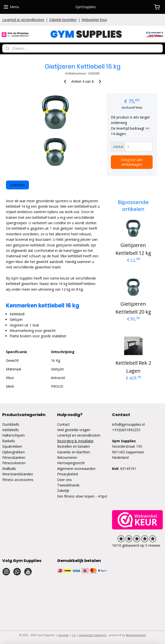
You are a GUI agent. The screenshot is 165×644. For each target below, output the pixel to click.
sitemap (63, 635)
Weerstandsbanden (18, 474)
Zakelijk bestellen (63, 20)
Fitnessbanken (14, 457)
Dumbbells (11, 424)
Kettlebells (11, 430)
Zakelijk (63, 491)
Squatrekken (12, 446)
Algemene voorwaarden (76, 469)
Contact (63, 424)
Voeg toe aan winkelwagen (132, 162)
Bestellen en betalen (73, 446)
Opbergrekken (13, 452)
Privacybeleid (68, 474)
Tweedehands (68, 485)
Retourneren (67, 457)
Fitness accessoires (18, 480)
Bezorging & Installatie (75, 441)
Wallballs (9, 469)
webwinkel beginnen (93, 635)
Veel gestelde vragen (74, 430)
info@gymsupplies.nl (128, 424)
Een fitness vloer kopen (76, 496)
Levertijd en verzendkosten (79, 435)
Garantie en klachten (74, 452)
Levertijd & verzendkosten (23, 20)
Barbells (9, 441)
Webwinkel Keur (94, 20)
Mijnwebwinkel (136, 635)
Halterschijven (13, 435)
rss (74, 635)
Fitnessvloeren (14, 463)
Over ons (64, 480)
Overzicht (17, 185)
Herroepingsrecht (71, 463)
